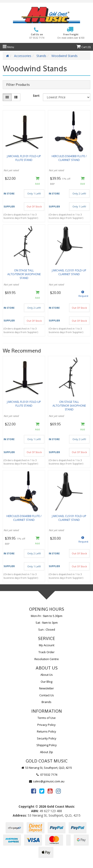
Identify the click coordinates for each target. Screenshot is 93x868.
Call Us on (37, 36)
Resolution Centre (47, 659)
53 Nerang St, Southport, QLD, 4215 (47, 768)
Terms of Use (47, 718)
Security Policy (47, 738)
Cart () (83, 47)
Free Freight (71, 36)
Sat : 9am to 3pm (47, 623)
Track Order (46, 652)
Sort (36, 96)
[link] (34, 791)
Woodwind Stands (64, 56)
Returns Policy (46, 731)
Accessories (23, 56)
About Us (47, 675)
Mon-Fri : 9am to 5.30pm (47, 616)
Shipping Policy (47, 745)
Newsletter (46, 688)
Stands (41, 56)
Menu (8, 47)
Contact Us (47, 695)
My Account (47, 645)
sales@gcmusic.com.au (46, 781)
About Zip (46, 752)
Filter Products (18, 85)
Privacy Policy (46, 725)
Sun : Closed (47, 629)
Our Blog (46, 682)
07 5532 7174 (46, 775)
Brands (46, 702)
